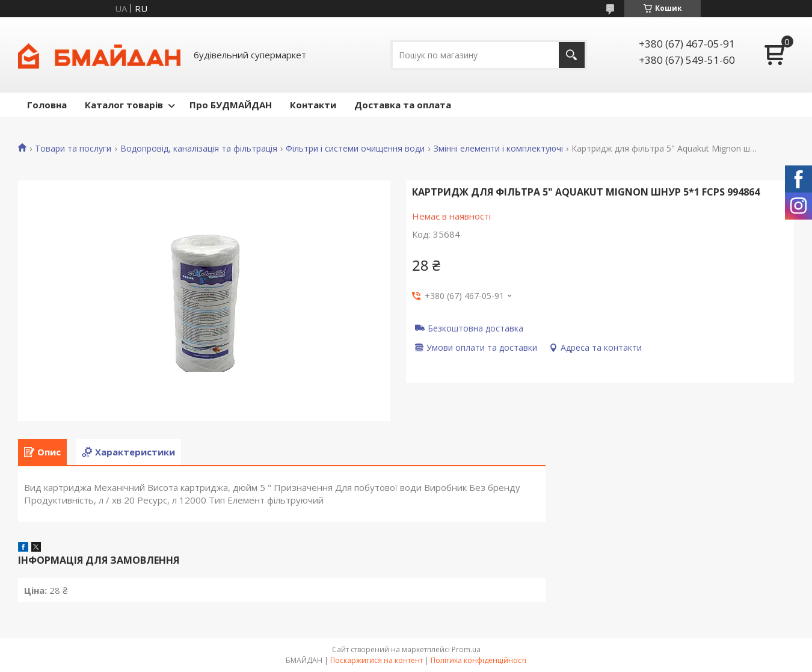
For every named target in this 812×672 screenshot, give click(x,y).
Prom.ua (466, 649)
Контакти (313, 105)
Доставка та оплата (403, 105)
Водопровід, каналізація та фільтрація (199, 149)
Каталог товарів (124, 105)
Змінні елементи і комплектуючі (498, 149)
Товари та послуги (73, 149)
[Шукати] (572, 55)
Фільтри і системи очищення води (355, 149)
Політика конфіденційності (478, 660)
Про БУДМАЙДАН (231, 105)
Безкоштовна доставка (475, 328)
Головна (47, 105)
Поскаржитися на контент (377, 660)
